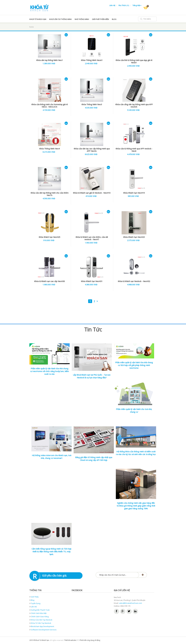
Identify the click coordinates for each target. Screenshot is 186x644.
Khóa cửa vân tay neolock (42, 620)
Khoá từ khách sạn (38, 19)
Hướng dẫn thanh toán (40, 610)
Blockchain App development (42, 626)
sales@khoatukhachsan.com (130, 603)
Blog (33, 600)
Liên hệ (112, 5)
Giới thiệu (35, 597)
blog (114, 19)
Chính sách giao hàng (40, 616)
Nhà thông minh (82, 19)
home (32, 27)
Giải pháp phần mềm (100, 19)
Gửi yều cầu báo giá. (55, 576)
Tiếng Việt (137, 5)
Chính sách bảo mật (39, 613)
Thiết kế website (70, 640)
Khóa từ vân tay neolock (41, 623)
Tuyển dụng (36, 603)
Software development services (44, 630)
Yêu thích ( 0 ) (124, 5)
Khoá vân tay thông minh (60, 19)
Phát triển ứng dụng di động (90, 640)
